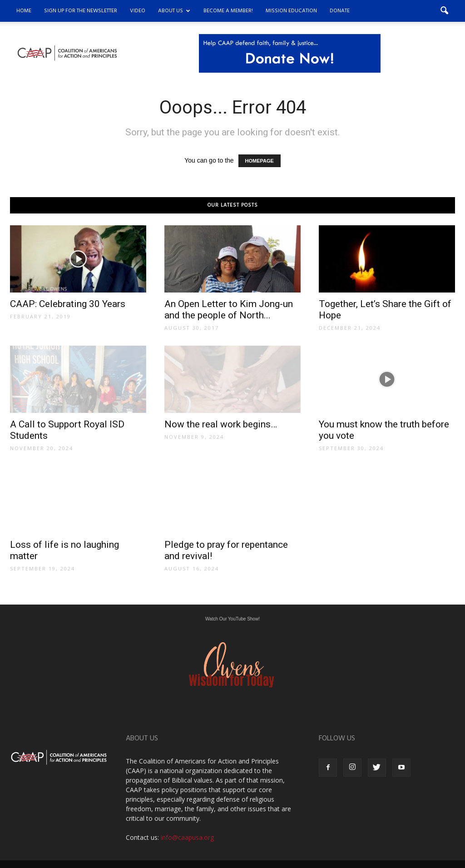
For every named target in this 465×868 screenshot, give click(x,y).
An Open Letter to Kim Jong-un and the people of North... (229, 310)
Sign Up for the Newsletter (81, 11)
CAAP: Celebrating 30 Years (68, 304)
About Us (174, 11)
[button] (444, 11)
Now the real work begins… (221, 424)
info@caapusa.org (187, 837)
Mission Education (291, 11)
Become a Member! (228, 11)
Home (24, 11)
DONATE (340, 11)
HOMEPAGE (260, 161)
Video (138, 11)
